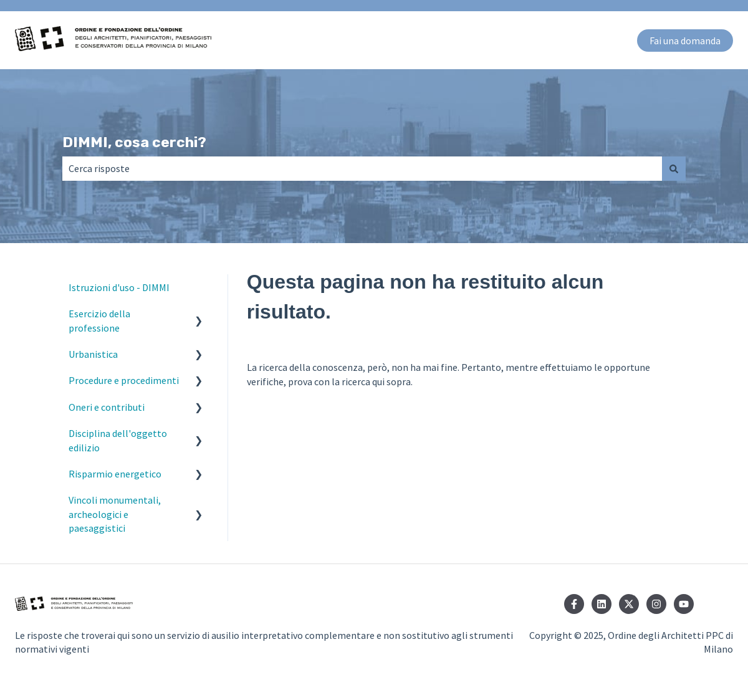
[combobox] (362, 168)
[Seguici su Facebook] (574, 604)
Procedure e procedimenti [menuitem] (124, 380)
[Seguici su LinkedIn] (602, 604)
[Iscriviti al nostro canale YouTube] (684, 604)
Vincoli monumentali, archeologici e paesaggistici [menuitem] (115, 514)
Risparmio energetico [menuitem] (115, 474)
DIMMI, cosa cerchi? (134, 142)
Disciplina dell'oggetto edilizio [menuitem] (118, 440)
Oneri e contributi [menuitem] (107, 407)
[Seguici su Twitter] (629, 604)
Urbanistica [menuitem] (93, 354)
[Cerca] (674, 168)
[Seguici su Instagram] (656, 604)
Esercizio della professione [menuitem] (99, 320)
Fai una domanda (685, 41)
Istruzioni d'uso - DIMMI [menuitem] (119, 287)
